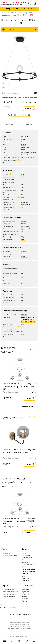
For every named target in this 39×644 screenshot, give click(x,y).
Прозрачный (26, 152)
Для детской (26, 576)
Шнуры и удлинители (29, 571)
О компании (27, 585)
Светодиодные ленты (28, 569)
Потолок (24, 315)
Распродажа (6, 553)
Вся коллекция (30, 406)
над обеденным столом (28, 318)
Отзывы (24, 596)
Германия (14, 93)
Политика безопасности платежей (20, 614)
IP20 (23, 324)
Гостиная (28, 317)
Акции (5, 549)
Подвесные (28, 13)
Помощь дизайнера (9, 596)
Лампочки (25, 567)
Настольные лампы (28, 560)
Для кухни (25, 574)
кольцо (24, 337)
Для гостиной (26, 578)
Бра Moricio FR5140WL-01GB (15, 452)
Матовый (24, 256)
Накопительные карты (9, 555)
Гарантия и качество (9, 594)
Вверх (23, 239)
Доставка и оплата (8, 589)
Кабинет (24, 322)
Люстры (19, 13)
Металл (24, 155)
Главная (4, 13)
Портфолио (25, 592)
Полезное (25, 599)
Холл (29, 322)
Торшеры (25, 562)
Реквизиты (25, 594)
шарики (29, 337)
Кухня (33, 322)
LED (22, 174)
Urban (23, 142)
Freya (5, 93)
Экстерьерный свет (28, 564)
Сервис (5, 585)
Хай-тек (24, 150)
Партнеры (25, 601)
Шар (23, 237)
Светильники (26, 555)
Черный (33, 152)
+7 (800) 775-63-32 (11, 9)
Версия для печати (36, 93)
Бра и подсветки (27, 558)
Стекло (29, 155)
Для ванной (25, 581)
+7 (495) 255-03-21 (28, 9)
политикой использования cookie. (20, 629)
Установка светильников (10, 592)
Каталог (12, 13)
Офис (23, 317)
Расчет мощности (29, 158)
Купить (30, 109)
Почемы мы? (26, 589)
